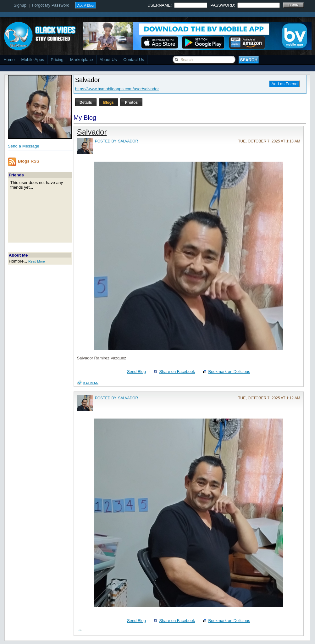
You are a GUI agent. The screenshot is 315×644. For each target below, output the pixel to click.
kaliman (91, 383)
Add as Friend (284, 84)
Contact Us (134, 60)
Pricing (57, 60)
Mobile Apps (33, 60)
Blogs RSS (29, 161)
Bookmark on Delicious (229, 372)
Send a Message (24, 146)
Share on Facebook (177, 372)
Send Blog (136, 372)
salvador (128, 141)
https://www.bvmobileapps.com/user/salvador (117, 89)
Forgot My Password (51, 5)
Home (9, 60)
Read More (37, 261)
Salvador (92, 132)
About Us (108, 60)
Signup (20, 5)
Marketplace (82, 60)
